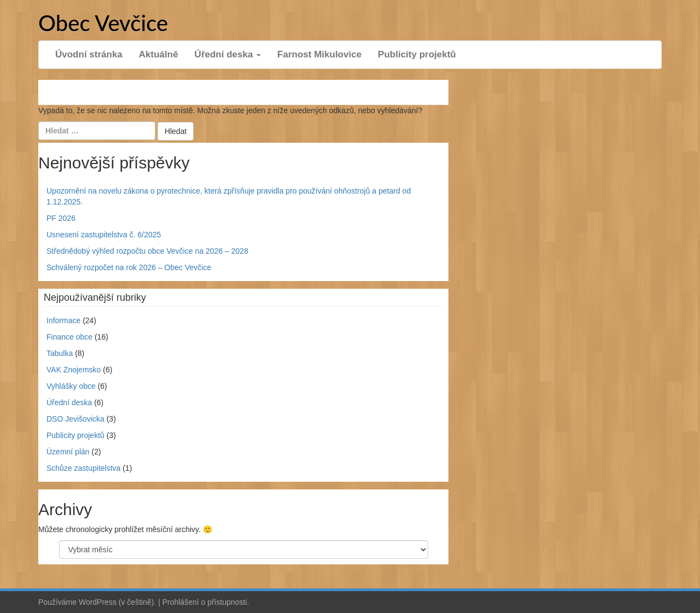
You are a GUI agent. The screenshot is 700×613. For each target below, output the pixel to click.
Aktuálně (159, 54)
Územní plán (68, 452)
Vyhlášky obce (71, 386)
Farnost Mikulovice (319, 54)
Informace (63, 320)
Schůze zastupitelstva (83, 468)
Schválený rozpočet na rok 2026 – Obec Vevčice (129, 267)
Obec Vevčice (103, 23)
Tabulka (60, 353)
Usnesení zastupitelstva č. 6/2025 (104, 235)
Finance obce (69, 337)
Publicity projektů (417, 54)
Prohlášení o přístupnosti (205, 602)
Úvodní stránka (89, 54)
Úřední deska (228, 54)
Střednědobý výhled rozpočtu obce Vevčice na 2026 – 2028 (147, 251)
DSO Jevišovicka (75, 419)
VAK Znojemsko (74, 370)
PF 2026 (61, 218)
